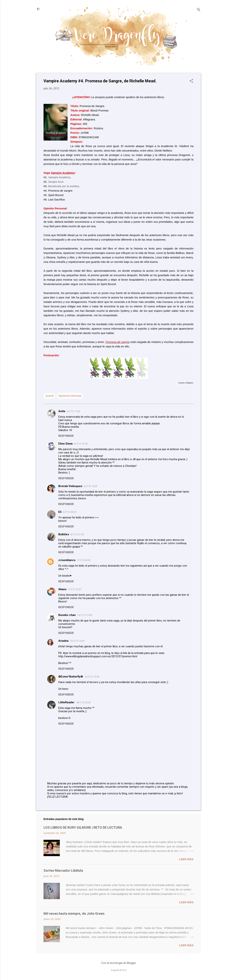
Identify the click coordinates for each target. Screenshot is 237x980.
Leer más (186, 859)
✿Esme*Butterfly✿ (71, 677)
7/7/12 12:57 (75, 589)
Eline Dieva (65, 444)
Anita (62, 411)
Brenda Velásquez (70, 486)
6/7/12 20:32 (70, 512)
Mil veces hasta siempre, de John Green (74, 914)
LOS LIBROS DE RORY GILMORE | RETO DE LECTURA (83, 827)
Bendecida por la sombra (64, 186)
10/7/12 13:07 (77, 641)
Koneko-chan (67, 615)
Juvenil (49, 396)
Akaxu (62, 589)
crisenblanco (67, 560)
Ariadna (63, 641)
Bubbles (64, 534)
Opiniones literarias (70, 396)
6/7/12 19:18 (81, 444)
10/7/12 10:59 (85, 615)
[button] (191, 81)
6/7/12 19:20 (91, 486)
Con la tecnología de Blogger (119, 963)
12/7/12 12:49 (92, 677)
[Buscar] (199, 10)
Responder (66, 436)
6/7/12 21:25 (77, 534)
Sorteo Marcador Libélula (63, 870)
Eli (60, 512)
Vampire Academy (59, 177)
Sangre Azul (56, 182)
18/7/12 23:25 (83, 702)
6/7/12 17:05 (73, 411)
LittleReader (66, 702)
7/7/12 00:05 (84, 560)
